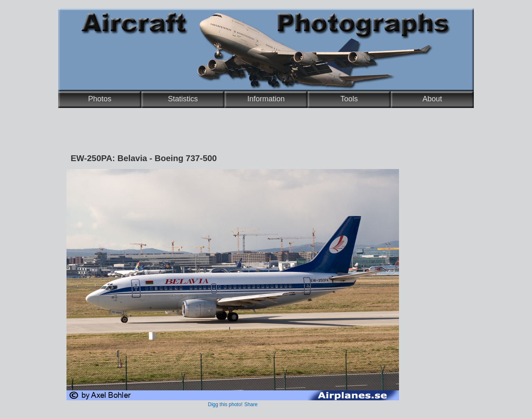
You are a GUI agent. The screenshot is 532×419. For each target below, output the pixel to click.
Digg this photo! (225, 404)
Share (251, 404)
